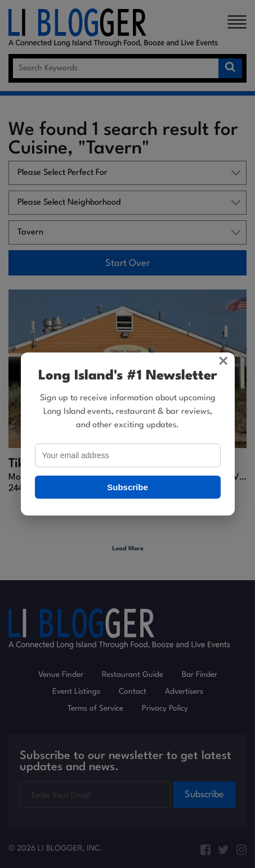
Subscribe (127, 487)
